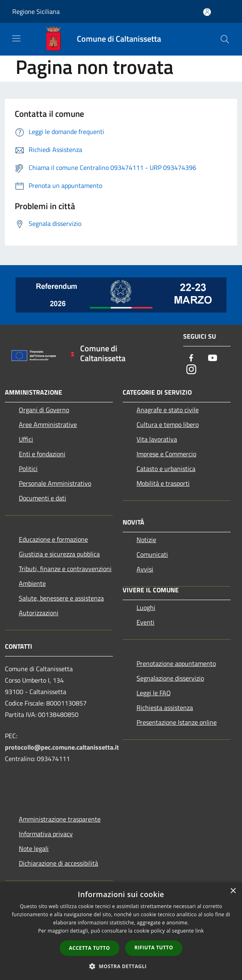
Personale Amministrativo (55, 483)
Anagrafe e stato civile (168, 410)
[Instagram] (191, 370)
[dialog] (121, 931)
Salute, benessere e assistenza (61, 598)
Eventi (146, 622)
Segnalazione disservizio (170, 678)
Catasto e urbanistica (166, 469)
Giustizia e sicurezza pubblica (59, 554)
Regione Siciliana (36, 11)
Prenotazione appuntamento (176, 663)
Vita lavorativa (157, 439)
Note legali (34, 848)
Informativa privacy (46, 834)
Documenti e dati (43, 498)
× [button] (233, 891)
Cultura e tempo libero (168, 424)
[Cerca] (225, 39)
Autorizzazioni (39, 613)
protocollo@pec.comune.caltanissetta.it (62, 747)
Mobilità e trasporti (163, 483)
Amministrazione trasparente (60, 819)
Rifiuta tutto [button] (154, 948)
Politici (28, 469)
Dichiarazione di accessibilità (58, 863)
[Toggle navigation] (16, 38)
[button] (121, 966)
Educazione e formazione (53, 539)
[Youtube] (213, 358)
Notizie (146, 540)
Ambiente (32, 583)
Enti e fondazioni (42, 454)
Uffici (26, 439)
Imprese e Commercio (166, 454)
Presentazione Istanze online (177, 722)
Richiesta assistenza (165, 708)
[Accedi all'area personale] (207, 12)
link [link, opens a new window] (200, 931)
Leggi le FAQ (154, 693)
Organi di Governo (44, 410)
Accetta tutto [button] (90, 948)
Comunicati (152, 554)
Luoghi (146, 607)
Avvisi (145, 569)
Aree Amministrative (48, 424)
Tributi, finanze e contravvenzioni (65, 569)
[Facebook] (191, 358)
